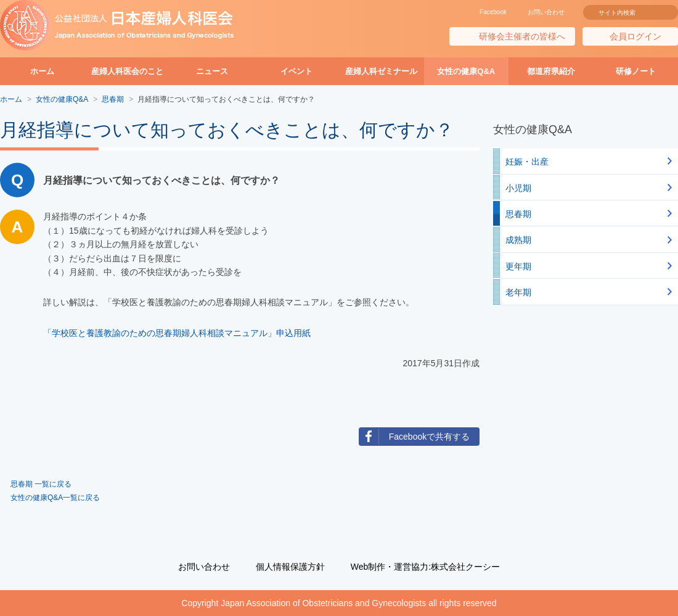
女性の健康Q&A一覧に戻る (55, 498)
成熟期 (518, 240)
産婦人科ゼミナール (381, 71)
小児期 (518, 188)
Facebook (493, 12)
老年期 (518, 292)
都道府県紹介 (551, 71)
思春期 (518, 214)
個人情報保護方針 (290, 567)
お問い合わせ (546, 12)
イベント (296, 71)
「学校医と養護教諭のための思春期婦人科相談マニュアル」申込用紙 (177, 333)
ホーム (42, 71)
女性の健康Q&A (466, 71)
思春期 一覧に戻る (41, 484)
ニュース (212, 71)
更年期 (518, 266)
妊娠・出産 (527, 162)
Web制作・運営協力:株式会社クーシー (425, 567)
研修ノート (636, 71)
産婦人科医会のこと (127, 71)
